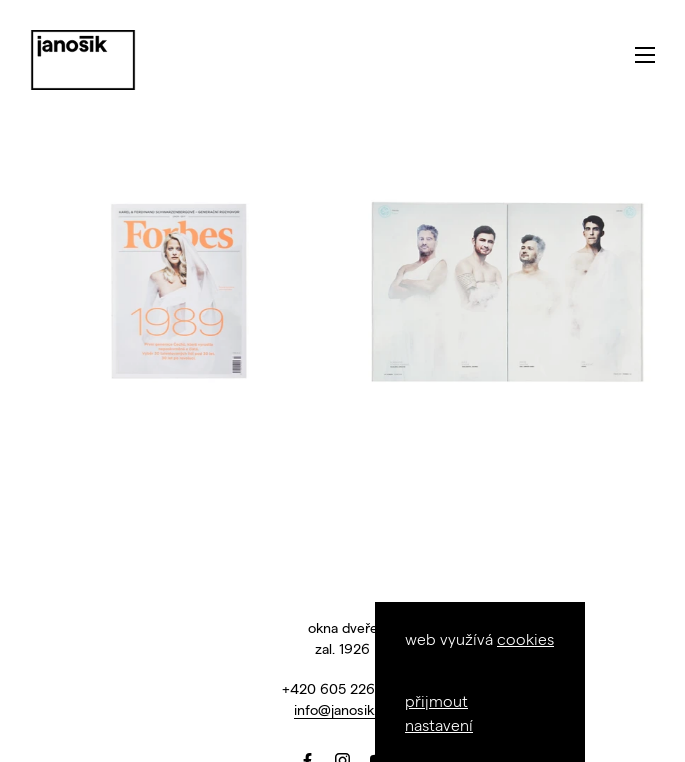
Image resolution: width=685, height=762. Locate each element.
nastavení (439, 724)
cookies (525, 638)
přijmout (436, 700)
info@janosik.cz (343, 709)
